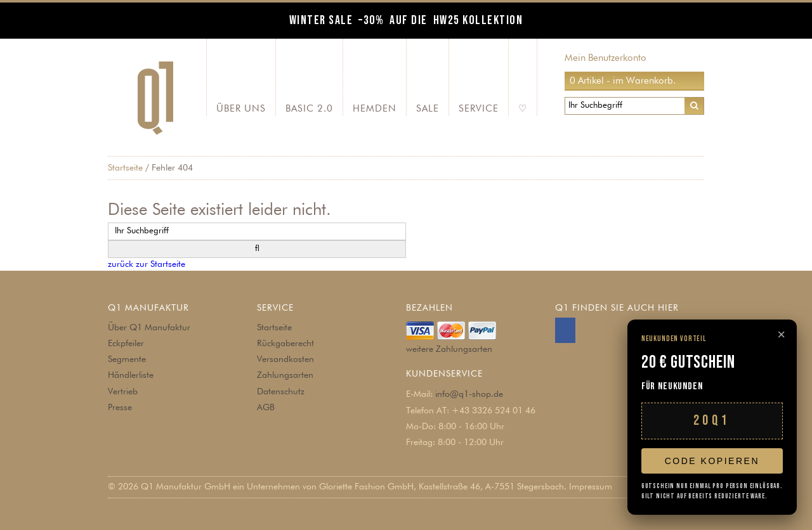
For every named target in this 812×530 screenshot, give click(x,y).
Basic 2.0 (309, 109)
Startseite (125, 168)
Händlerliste (131, 375)
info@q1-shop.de (469, 394)
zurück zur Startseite (147, 264)
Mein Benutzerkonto (606, 58)
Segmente (127, 359)
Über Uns (241, 109)
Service (479, 109)
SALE (428, 109)
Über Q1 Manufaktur (149, 328)
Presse (120, 408)
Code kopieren (712, 461)
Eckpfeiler (126, 344)
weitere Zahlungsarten (449, 349)
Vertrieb (123, 392)
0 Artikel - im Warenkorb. (623, 81)
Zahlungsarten (285, 375)
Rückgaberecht (285, 344)
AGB (266, 408)
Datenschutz (281, 392)
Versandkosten (285, 359)
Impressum (591, 487)
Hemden (375, 109)
